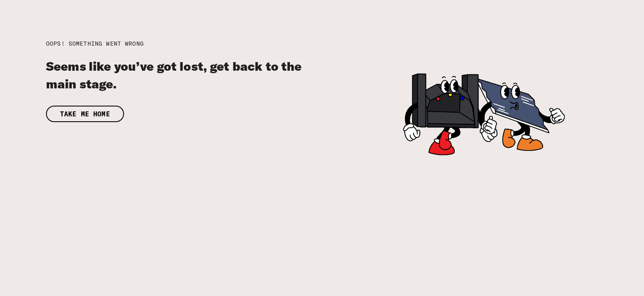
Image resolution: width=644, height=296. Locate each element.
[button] (204, 114)
